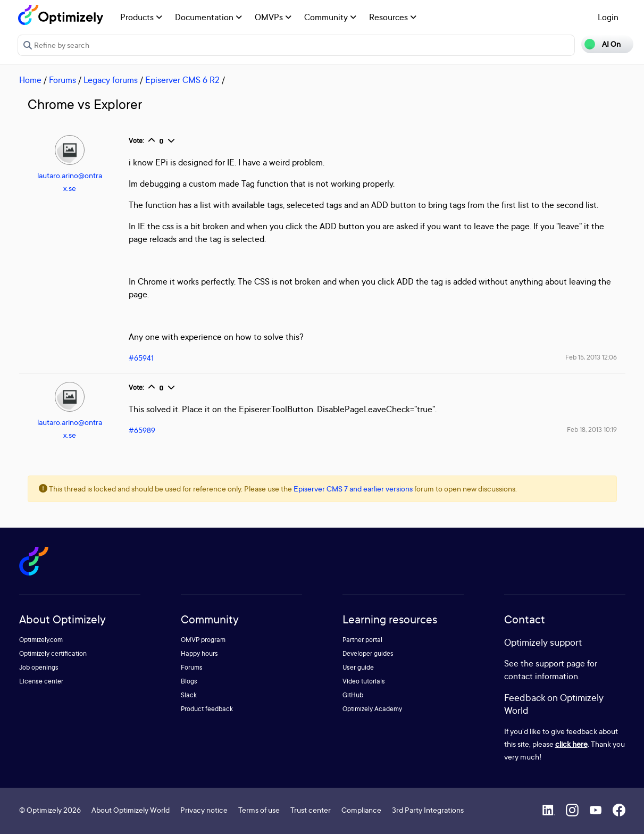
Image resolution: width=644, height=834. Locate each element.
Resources (393, 17)
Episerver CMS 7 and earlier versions (353, 489)
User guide (358, 667)
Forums (62, 80)
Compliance (361, 810)
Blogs (189, 681)
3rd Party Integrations (428, 810)
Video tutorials (364, 681)
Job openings (39, 667)
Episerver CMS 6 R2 (182, 80)
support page (560, 663)
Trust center (311, 810)
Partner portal (362, 640)
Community (330, 17)
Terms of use (259, 810)
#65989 (142, 430)
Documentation (208, 17)
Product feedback (207, 709)
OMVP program (203, 640)
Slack (189, 695)
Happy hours (199, 653)
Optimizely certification (53, 653)
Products (141, 17)
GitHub (353, 695)
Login (608, 17)
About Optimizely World (131, 810)
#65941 (141, 358)
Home (30, 80)
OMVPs (273, 17)
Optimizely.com (41, 640)
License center (41, 681)
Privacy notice (204, 810)
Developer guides (368, 653)
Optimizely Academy (372, 709)
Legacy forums (111, 80)
